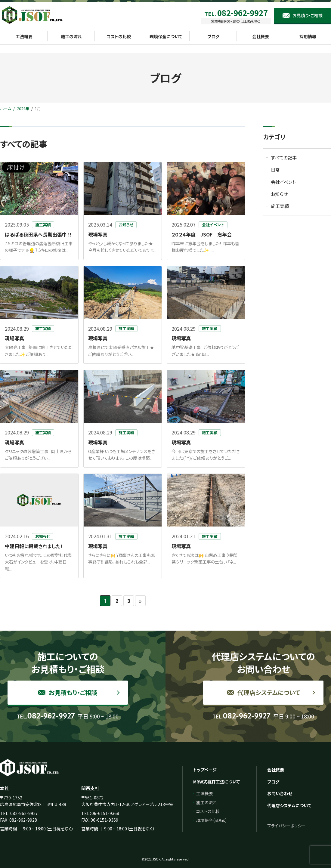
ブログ (273, 782)
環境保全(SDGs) (211, 820)
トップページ (205, 770)
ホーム (6, 108)
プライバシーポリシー (286, 826)
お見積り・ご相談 (308, 15)
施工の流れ (207, 802)
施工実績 (280, 206)
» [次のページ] (140, 601)
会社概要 (276, 770)
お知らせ (279, 194)
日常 (275, 170)
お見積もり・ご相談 (68, 692)
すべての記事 (284, 158)
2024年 (23, 108)
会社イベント (283, 182)
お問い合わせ (280, 793)
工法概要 (205, 793)
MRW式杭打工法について (217, 782)
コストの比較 (208, 811)
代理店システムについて (263, 692)
